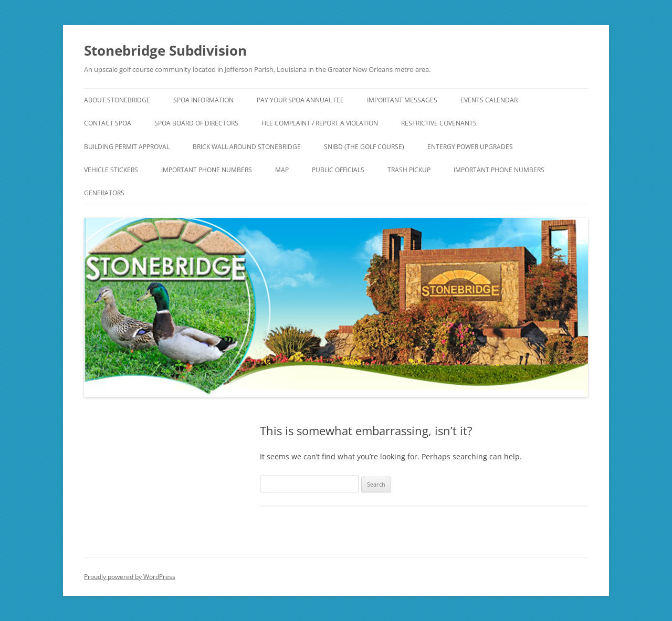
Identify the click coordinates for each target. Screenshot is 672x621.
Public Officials (338, 170)
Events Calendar (489, 100)
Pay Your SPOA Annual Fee (300, 100)
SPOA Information (203, 100)
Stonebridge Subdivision (165, 50)
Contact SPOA (108, 123)
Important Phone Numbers (207, 170)
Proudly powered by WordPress (130, 577)
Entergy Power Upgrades (470, 147)
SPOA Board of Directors (196, 123)
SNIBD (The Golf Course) (364, 147)
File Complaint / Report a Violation (320, 123)
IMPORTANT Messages (402, 100)
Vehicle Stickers (111, 170)
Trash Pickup (409, 170)
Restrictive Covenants (439, 123)
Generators (104, 193)
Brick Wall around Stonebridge (247, 147)
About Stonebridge (117, 100)
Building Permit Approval (127, 147)
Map (282, 170)
